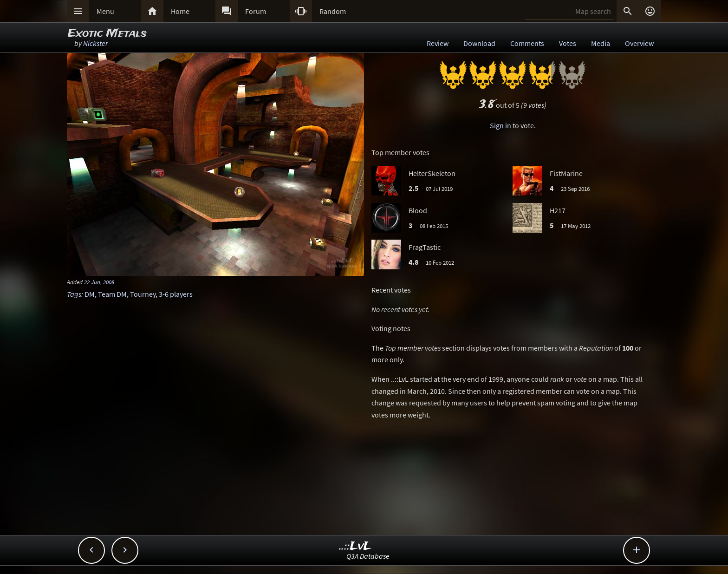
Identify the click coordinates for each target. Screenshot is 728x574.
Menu (105, 11)
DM (90, 294)
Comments (527, 43)
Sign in (500, 125)
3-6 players (176, 294)
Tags (74, 294)
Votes (568, 43)
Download (479, 43)
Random (333, 11)
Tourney (143, 294)
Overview (639, 43)
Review (438, 43)
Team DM (112, 294)
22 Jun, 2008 (99, 282)
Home (180, 11)
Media (601, 43)
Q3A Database (368, 556)
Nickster (95, 43)
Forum (256, 11)
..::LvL (355, 546)
